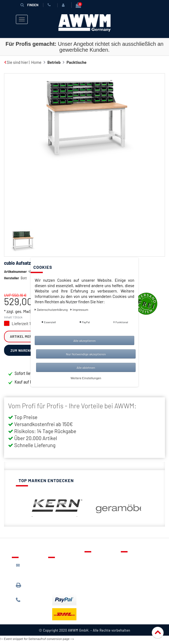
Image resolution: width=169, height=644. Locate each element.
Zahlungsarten (65, 578)
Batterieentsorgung (70, 586)
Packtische (76, 62)
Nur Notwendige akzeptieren (86, 354)
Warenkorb (98, 575)
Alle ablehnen (86, 367)
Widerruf (133, 583)
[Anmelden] (64, 5)
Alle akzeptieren (84, 340)
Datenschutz (136, 567)
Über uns (133, 559)
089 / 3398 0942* (26, 588)
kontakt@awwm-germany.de (31, 571)
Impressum (135, 590)
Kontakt (96, 559)
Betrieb (54, 62)
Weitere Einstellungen (86, 378)
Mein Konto (98, 583)
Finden (29, 5)
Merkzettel (98, 567)
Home (36, 62)
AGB (128, 575)
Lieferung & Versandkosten (66, 567)
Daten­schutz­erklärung (52, 309)
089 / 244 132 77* (29, 603)
